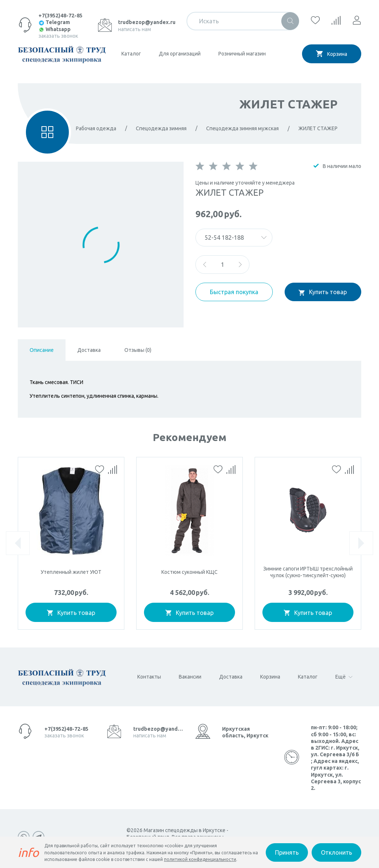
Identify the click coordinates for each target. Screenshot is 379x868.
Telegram (54, 22)
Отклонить (336, 852)
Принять (287, 852)
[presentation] (18, 543)
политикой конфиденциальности (200, 859)
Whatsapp (55, 29)
